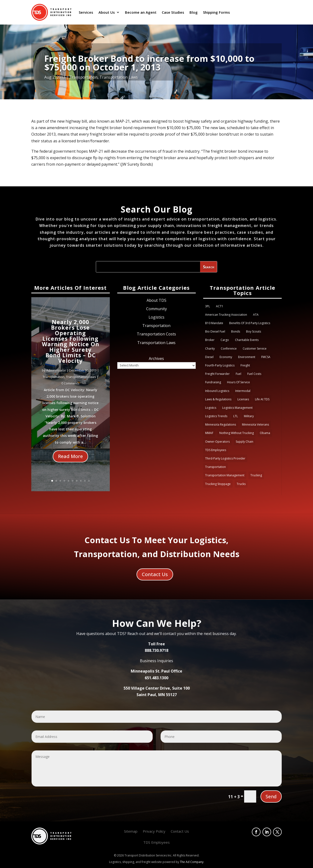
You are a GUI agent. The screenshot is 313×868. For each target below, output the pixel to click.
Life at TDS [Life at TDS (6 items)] (262, 399)
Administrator (56, 375)
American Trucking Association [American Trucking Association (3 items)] (226, 315)
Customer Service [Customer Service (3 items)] (255, 349)
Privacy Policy (154, 832)
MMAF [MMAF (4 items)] (209, 433)
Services (86, 12)
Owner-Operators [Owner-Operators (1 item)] (217, 442)
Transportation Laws (119, 77)
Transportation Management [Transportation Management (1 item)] (225, 475)
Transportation (83, 77)
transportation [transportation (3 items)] (215, 467)
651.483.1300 (156, 678)
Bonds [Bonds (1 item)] (236, 331)
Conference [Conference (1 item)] (229, 349)
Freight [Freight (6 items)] (245, 365)
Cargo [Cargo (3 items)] (225, 340)
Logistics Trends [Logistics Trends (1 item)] (216, 416)
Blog (194, 12)
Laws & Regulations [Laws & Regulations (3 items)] (218, 399)
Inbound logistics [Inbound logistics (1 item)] (217, 391)
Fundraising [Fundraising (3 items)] (213, 382)
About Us (107, 12)
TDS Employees (156, 843)
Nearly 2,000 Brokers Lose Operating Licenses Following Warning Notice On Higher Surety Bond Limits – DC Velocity (71, 346)
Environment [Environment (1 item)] (247, 357)
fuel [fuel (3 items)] (238, 374)
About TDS (156, 300)
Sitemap (131, 832)
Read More (70, 461)
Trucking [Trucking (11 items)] (256, 475)
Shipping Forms (216, 12)
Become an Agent (141, 12)
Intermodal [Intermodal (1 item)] (243, 391)
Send (271, 797)
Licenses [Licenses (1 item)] (243, 399)
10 (89, 481)
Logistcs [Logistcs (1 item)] (211, 408)
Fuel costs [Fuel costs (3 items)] (254, 374)
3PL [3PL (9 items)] (208, 306)
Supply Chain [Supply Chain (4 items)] (245, 442)
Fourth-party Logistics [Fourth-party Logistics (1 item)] (220, 365)
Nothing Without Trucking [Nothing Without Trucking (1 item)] (237, 433)
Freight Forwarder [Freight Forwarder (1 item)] (217, 374)
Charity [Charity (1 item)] (210, 349)
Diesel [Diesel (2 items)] (209, 357)
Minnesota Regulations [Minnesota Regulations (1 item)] (221, 425)
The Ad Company (192, 862)
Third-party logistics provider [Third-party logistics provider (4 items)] (225, 458)
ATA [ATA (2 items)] (256, 315)
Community (156, 309)
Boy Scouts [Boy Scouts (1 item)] (254, 331)
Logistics (156, 317)
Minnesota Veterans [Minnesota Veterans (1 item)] (255, 425)
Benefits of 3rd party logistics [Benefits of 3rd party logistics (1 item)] (250, 323)
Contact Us (155, 574)
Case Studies (173, 12)
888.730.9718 (156, 650)
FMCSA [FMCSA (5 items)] (266, 357)
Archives (156, 359)
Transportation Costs (156, 334)
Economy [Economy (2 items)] (226, 357)
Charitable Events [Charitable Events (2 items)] (247, 340)
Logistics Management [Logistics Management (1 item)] (237, 408)
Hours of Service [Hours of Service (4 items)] (238, 382)
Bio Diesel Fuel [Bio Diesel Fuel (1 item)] (215, 331)
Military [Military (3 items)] (249, 416)
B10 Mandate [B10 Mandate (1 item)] (214, 323)
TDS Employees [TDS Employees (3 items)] (216, 450)
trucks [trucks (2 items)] (241, 484)
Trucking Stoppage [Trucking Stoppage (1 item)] (218, 484)
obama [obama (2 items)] (265, 433)
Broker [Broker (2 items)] (210, 340)
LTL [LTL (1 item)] (236, 416)
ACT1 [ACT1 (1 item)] (220, 306)
